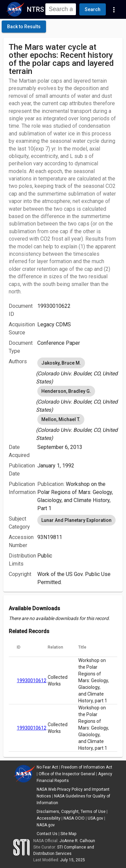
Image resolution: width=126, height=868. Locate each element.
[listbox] (77, 371)
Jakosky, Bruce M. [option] (61, 363)
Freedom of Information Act (87, 767)
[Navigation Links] (114, 9)
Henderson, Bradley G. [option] (66, 391)
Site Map (68, 834)
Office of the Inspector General (67, 774)
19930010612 (32, 680)
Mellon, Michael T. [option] (61, 419)
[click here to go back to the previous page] (24, 27)
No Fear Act (47, 767)
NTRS (35, 9)
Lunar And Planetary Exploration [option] (76, 520)
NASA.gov (46, 825)
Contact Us (47, 834)
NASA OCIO (74, 818)
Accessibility (49, 818)
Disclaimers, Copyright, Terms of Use (71, 812)
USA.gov (95, 818)
